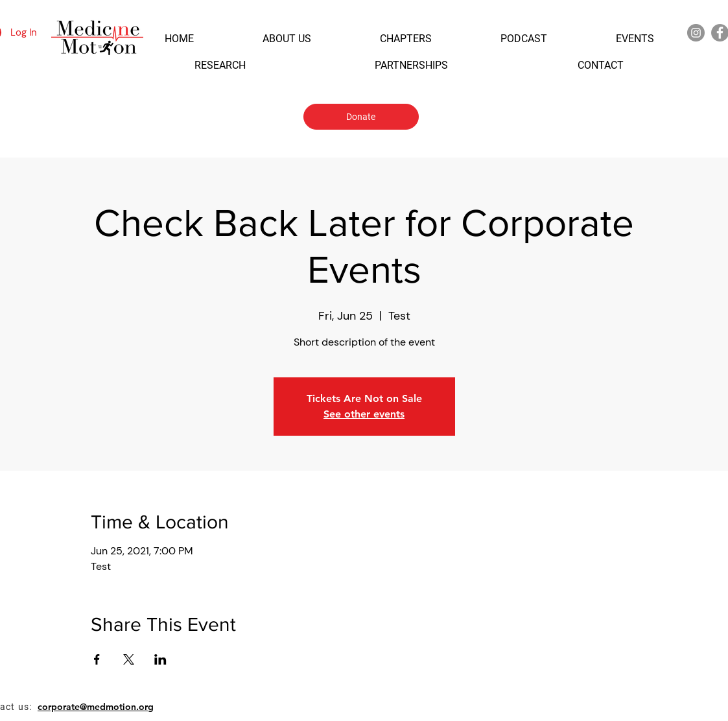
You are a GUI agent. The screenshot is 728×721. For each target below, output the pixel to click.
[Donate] (361, 117)
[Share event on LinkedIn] (160, 659)
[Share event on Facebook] (97, 659)
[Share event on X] (129, 659)
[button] (179, 39)
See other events (364, 414)
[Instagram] (696, 33)
